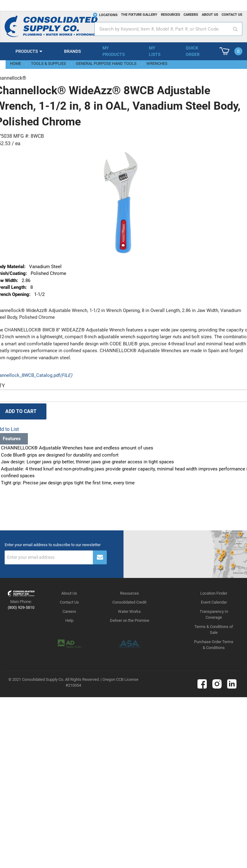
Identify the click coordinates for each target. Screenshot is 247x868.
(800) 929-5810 (21, 607)
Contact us (232, 15)
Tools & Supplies (48, 63)
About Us (69, 593)
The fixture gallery (139, 15)
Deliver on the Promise (130, 620)
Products (27, 51)
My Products (114, 51)
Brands (72, 51)
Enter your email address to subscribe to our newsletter (53, 545)
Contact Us (69, 602)
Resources (171, 15)
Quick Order (193, 51)
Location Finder (214, 593)
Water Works (129, 611)
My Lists (155, 51)
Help (69, 620)
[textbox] (168, 29)
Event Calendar (214, 602)
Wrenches (157, 63)
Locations (108, 15)
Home (15, 63)
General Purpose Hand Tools (106, 63)
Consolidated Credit (129, 602)
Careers (191, 15)
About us (210, 15)
